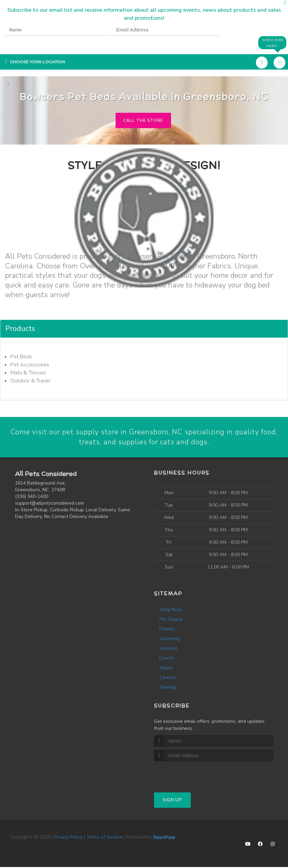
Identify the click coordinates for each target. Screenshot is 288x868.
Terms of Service (104, 838)
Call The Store (143, 121)
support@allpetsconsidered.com (49, 504)
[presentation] (28, 42)
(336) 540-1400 (32, 497)
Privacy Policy (68, 838)
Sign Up (172, 801)
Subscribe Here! (273, 43)
